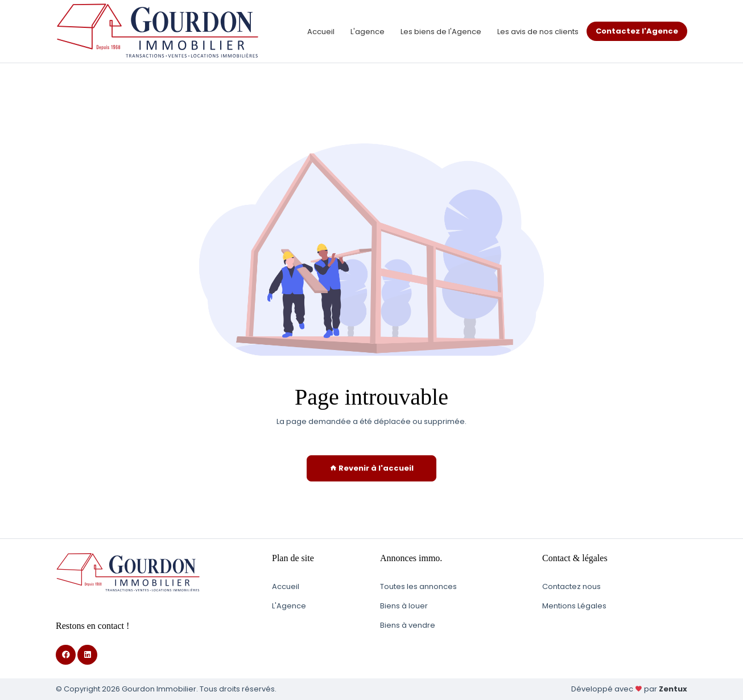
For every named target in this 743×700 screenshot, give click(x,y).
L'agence (368, 32)
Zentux (673, 689)
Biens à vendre (408, 625)
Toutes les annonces (418, 586)
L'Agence (289, 606)
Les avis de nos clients (538, 32)
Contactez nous (571, 586)
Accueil (321, 32)
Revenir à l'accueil (371, 468)
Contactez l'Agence (637, 31)
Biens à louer (404, 606)
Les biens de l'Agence (441, 32)
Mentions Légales (574, 606)
